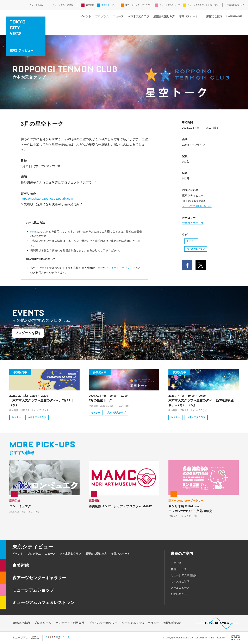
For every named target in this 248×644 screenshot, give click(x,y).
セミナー (191, 241)
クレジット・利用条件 (70, 623)
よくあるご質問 (180, 582)
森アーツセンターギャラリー (139, 5)
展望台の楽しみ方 (164, 16)
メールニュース (180, 588)
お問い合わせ (179, 594)
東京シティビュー (110, 5)
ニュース (118, 16)
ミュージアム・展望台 (63, 5)
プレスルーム (43, 623)
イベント (86, 16)
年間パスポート (188, 16)
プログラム (102, 16)
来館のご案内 (214, 16)
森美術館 (90, 5)
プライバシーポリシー (119, 268)
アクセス (176, 563)
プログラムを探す (28, 333)
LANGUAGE (234, 16)
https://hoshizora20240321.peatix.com (47, 199)
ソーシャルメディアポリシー (140, 623)
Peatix (34, 232)
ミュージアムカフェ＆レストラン (203, 5)
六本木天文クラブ (138, 16)
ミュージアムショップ (170, 5)
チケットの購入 (37, 5)
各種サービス (179, 569)
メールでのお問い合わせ (197, 206)
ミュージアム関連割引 (184, 575)
